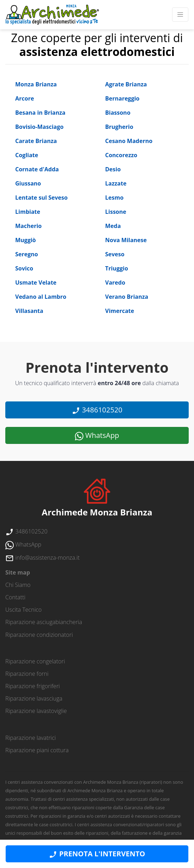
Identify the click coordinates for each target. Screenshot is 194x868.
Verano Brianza (127, 297)
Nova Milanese (126, 240)
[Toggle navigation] (180, 15)
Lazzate (116, 183)
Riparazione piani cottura (37, 750)
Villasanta (29, 311)
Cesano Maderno (129, 141)
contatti (15, 597)
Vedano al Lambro (41, 297)
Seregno (27, 254)
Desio (113, 169)
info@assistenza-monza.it (42, 558)
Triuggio (117, 268)
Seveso (115, 254)
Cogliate (27, 155)
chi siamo (18, 585)
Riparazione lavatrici (31, 738)
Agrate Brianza (126, 84)
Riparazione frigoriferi (33, 686)
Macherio (28, 226)
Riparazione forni (27, 674)
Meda (113, 226)
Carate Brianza (36, 141)
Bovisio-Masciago (39, 127)
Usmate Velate (36, 282)
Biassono (118, 113)
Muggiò (25, 240)
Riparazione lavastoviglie (36, 711)
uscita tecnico (23, 610)
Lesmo (114, 198)
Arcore (25, 98)
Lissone (116, 212)
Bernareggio (122, 98)
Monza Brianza (36, 84)
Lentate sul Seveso (41, 198)
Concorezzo (121, 155)
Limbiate (28, 212)
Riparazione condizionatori (39, 635)
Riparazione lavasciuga (34, 698)
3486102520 (97, 410)
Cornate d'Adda (37, 169)
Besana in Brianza (40, 113)
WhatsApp (97, 435)
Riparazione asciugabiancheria (44, 622)
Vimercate (120, 311)
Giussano (28, 183)
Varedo (115, 282)
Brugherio (119, 127)
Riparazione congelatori (35, 661)
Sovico (24, 268)
